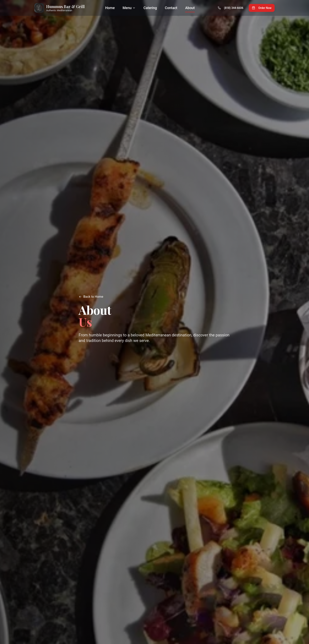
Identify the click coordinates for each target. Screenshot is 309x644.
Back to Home (91, 297)
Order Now (262, 8)
